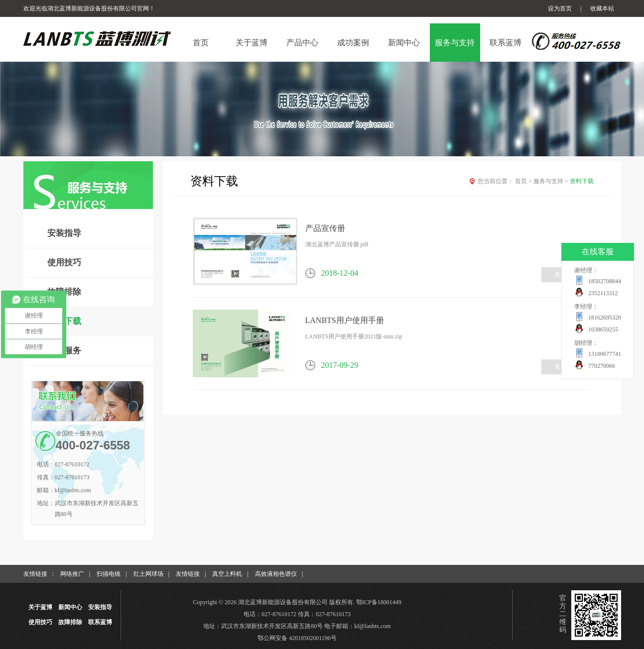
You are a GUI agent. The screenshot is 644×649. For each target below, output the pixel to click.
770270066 (602, 366)
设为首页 (560, 8)
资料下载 (64, 321)
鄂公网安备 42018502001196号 (297, 638)
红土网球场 (148, 574)
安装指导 (64, 233)
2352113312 (603, 293)
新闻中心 (70, 607)
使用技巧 (64, 263)
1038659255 (603, 329)
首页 (524, 181)
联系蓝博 (100, 622)
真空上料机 (227, 574)
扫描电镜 (109, 574)
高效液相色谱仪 (276, 574)
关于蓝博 (40, 607)
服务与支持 (552, 181)
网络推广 (72, 574)
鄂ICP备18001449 (379, 602)
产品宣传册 (325, 228)
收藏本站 (602, 8)
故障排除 (64, 292)
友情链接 (188, 574)
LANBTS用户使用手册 (345, 320)
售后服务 (64, 351)
